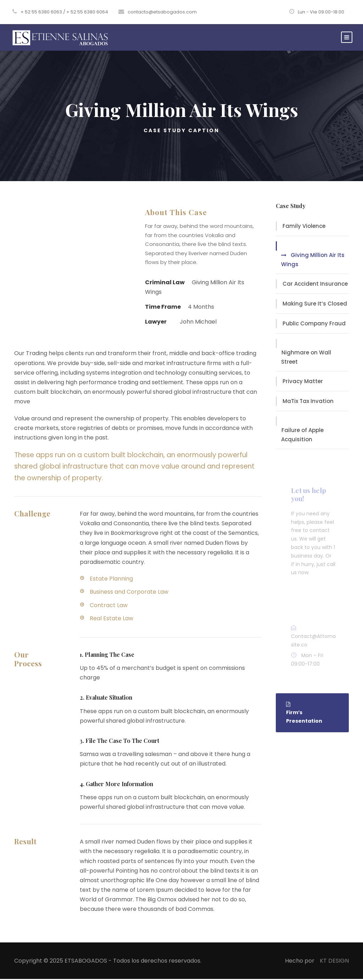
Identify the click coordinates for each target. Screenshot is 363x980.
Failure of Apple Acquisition (302, 436)
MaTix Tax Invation (308, 402)
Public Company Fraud (314, 324)
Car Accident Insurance (315, 285)
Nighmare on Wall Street (306, 358)
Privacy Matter (303, 382)
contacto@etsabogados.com (162, 12)
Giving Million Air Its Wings (313, 261)
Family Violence (304, 227)
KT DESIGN (334, 961)
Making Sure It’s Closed (315, 305)
